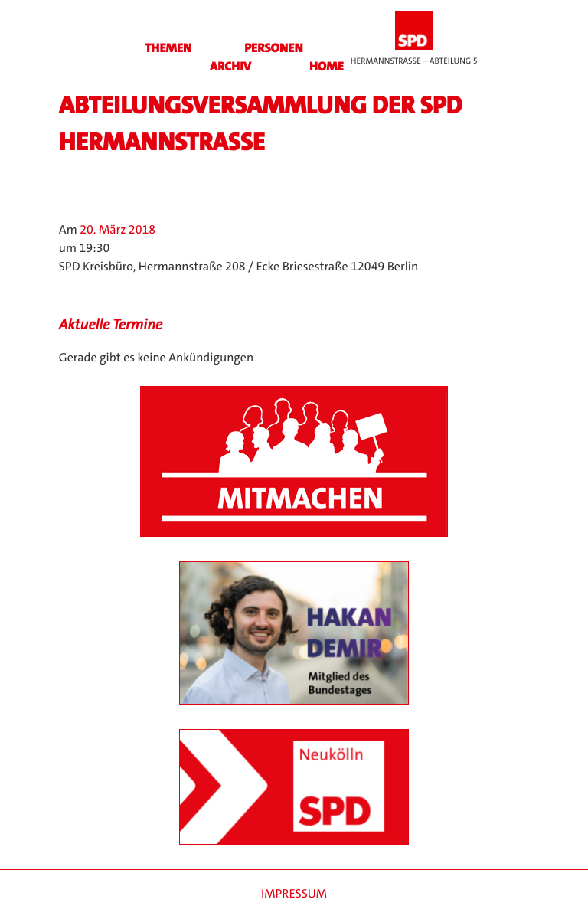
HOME (327, 67)
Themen (168, 49)
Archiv (230, 67)
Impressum (294, 894)
